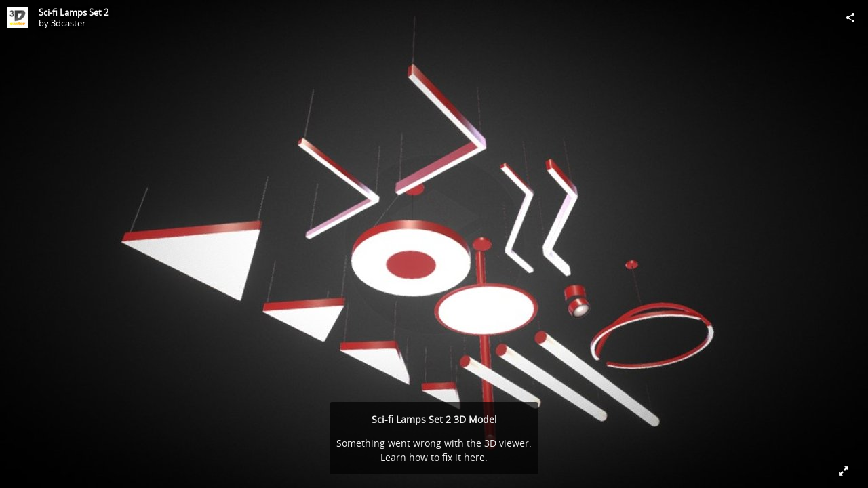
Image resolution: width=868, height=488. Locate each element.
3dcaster (68, 23)
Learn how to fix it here (433, 457)
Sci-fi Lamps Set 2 (74, 12)
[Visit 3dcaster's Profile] (18, 18)
